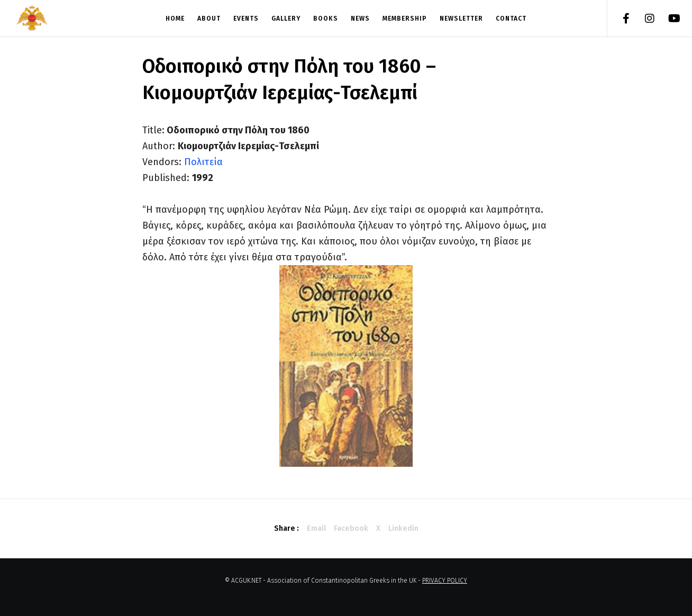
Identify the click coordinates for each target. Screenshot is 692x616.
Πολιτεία (203, 162)
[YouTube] (667, 19)
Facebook (351, 528)
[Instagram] (643, 19)
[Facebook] (619, 19)
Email (316, 528)
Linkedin (403, 528)
